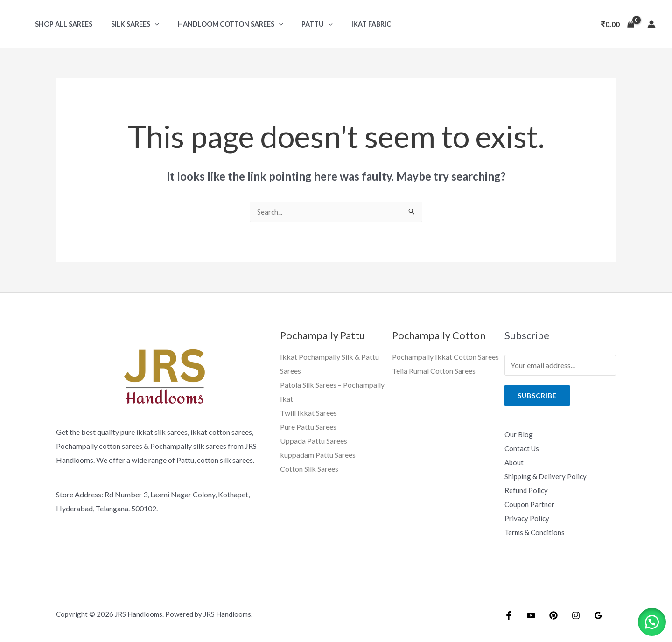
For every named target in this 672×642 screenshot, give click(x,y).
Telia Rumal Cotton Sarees (434, 371)
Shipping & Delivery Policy (546, 476)
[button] (649, 619)
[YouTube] (529, 615)
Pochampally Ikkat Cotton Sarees (445, 357)
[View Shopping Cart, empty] (617, 24)
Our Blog (519, 435)
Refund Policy (527, 490)
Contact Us (523, 449)
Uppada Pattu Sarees (314, 440)
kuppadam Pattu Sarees (318, 454)
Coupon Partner (530, 504)
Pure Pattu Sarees (308, 427)
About (515, 463)
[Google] (589, 615)
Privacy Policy (527, 518)
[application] (147, 24)
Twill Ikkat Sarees (308, 413)
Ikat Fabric (347, 24)
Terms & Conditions (536, 532)
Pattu (299, 24)
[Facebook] (509, 615)
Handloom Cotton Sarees (217, 24)
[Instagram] (569, 615)
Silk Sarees (127, 24)
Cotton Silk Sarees (309, 468)
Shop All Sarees (61, 24)
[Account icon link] (651, 24)
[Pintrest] (549, 615)
